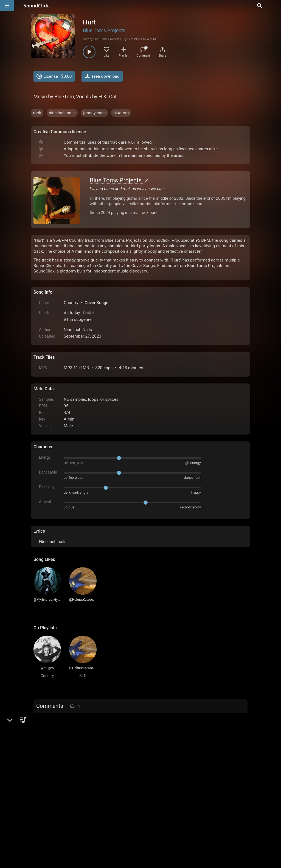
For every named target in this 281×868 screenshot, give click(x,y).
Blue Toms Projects (104, 30)
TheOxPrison (64, 738)
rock (37, 113)
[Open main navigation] (7, 5)
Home (42, 824)
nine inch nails (62, 113)
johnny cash (94, 113)
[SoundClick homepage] (36, 5)
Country (71, 303)
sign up (55, 720)
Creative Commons (52, 132)
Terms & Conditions (84, 824)
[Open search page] (276, 5)
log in (75, 720)
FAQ (57, 824)
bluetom (121, 113)
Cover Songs (96, 303)
